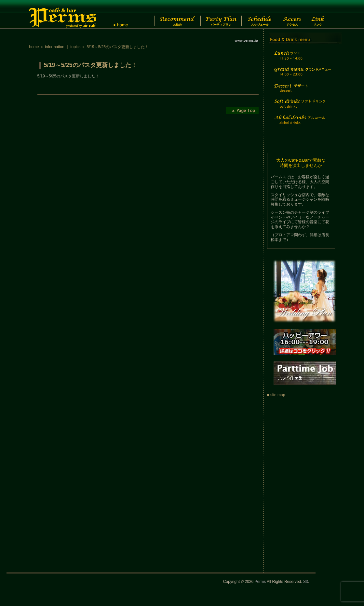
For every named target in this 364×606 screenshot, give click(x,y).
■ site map (276, 395)
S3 (306, 582)
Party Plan (218, 15)
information (54, 47)
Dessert (302, 92)
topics (75, 47)
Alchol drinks (302, 124)
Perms (260, 582)
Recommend (172, 15)
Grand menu (302, 76)
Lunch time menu (302, 59)
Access (296, 15)
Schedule (259, 15)
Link (324, 15)
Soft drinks (302, 108)
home (34, 47)
